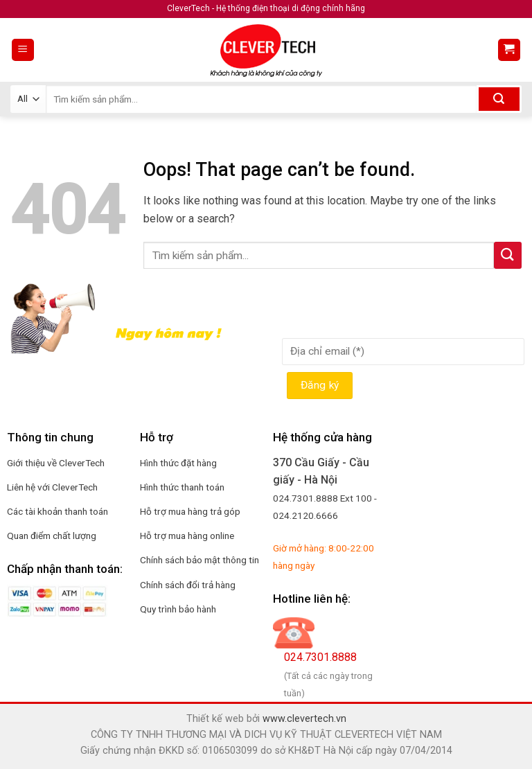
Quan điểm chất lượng (52, 536)
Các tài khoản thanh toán (57, 511)
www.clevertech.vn (304, 719)
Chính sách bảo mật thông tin (199, 560)
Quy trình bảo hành (178, 609)
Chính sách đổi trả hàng (188, 585)
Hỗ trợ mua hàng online (187, 536)
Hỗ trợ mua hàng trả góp (190, 511)
